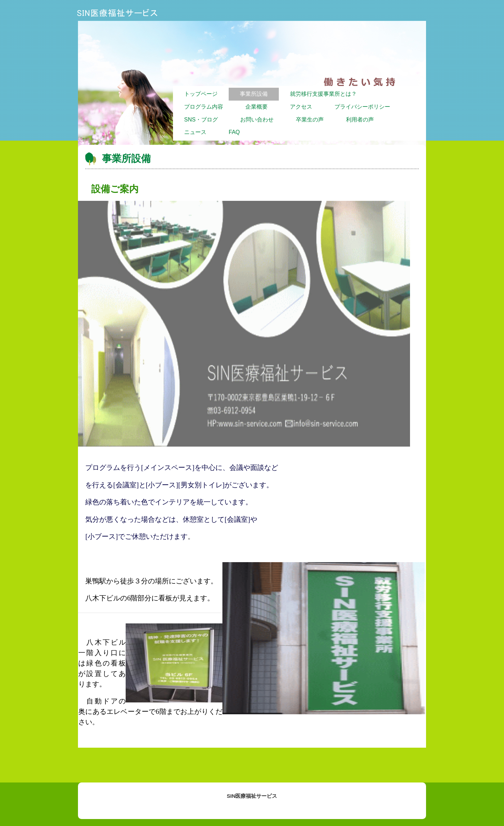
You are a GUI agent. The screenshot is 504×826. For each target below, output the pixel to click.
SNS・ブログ (201, 120)
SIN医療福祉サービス (117, 13)
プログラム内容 (204, 107)
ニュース (195, 132)
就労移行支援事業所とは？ (323, 94)
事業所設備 (254, 94)
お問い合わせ (257, 120)
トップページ (201, 94)
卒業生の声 (310, 120)
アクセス (301, 107)
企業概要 (257, 107)
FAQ (234, 132)
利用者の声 (360, 120)
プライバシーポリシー (362, 107)
